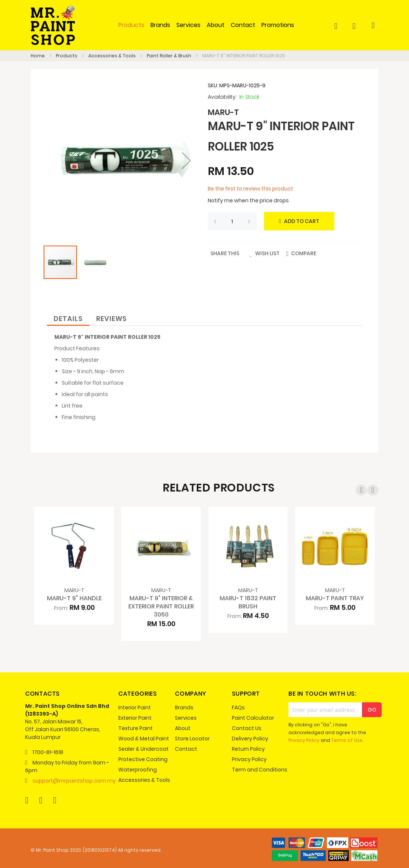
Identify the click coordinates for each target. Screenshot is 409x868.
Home (38, 56)
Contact (186, 749)
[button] (186, 161)
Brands (184, 707)
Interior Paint (135, 707)
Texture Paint (136, 728)
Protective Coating (143, 759)
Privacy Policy (249, 759)
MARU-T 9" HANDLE (74, 598)
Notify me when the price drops (248, 200)
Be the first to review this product (251, 189)
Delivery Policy (250, 739)
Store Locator (192, 739)
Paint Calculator (253, 718)
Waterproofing (138, 770)
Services (186, 718)
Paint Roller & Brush (170, 56)
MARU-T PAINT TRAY (335, 598)
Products (67, 56)
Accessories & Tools (113, 56)
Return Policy (248, 749)
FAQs (238, 707)
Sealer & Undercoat (143, 749)
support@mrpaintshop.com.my (74, 781)
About (183, 728)
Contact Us (247, 728)
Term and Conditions (260, 770)
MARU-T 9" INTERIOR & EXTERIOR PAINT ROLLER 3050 (161, 606)
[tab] (68, 318)
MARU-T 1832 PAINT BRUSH (248, 602)
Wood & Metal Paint (144, 739)
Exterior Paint (135, 718)
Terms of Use (347, 740)
